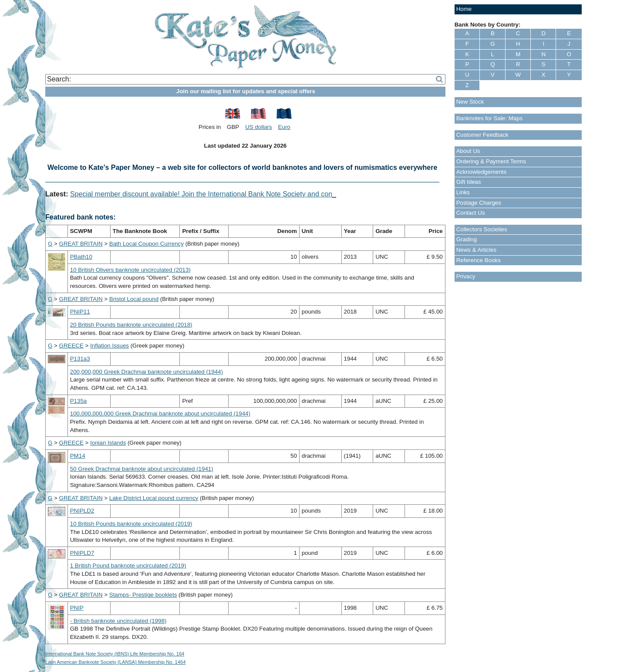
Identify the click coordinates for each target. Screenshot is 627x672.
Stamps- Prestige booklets (143, 595)
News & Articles (477, 250)
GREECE (71, 346)
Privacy (466, 276)
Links (463, 192)
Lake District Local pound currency (154, 498)
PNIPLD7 (82, 553)
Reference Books (479, 260)
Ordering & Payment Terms (491, 161)
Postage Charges (479, 203)
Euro (284, 127)
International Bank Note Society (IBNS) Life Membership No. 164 (115, 654)
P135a (79, 401)
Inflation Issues (110, 346)
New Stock (470, 102)
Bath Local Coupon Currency (147, 244)
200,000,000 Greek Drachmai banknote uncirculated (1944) (147, 372)
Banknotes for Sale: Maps (490, 118)
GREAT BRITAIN (81, 244)
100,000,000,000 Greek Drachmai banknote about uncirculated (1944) (160, 414)
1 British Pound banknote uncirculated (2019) (128, 566)
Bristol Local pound (134, 299)
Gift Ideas (469, 182)
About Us (468, 151)
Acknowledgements (482, 172)
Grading (467, 239)
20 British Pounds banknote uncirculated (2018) (131, 325)
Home (464, 9)
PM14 (78, 456)
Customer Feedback (482, 135)
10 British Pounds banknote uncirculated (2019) (131, 524)
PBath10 (81, 257)
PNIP (77, 608)
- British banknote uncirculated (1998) (118, 621)
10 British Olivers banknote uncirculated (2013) (130, 270)
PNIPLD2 (82, 511)
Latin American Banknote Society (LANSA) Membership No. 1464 (115, 662)
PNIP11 (80, 312)
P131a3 (80, 359)
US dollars (258, 127)
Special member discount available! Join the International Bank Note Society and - (197, 194)
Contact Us (471, 213)
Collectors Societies (482, 229)
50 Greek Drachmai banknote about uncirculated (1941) (142, 469)
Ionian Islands (108, 443)
